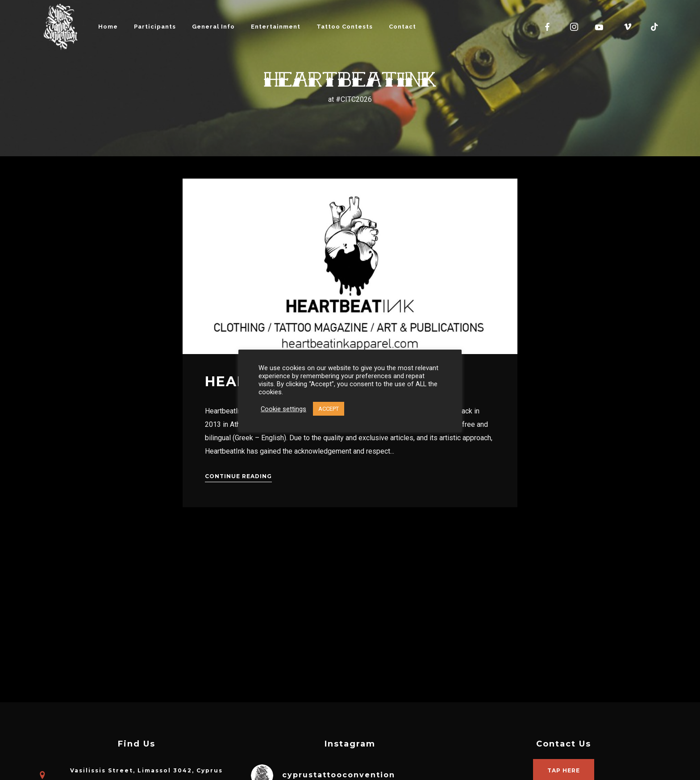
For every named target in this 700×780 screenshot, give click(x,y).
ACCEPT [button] (329, 409)
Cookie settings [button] (283, 409)
